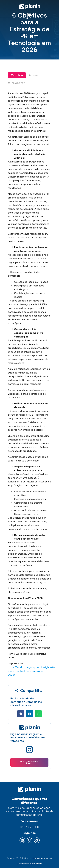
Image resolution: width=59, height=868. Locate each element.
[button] (29, 15)
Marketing (17, 75)
